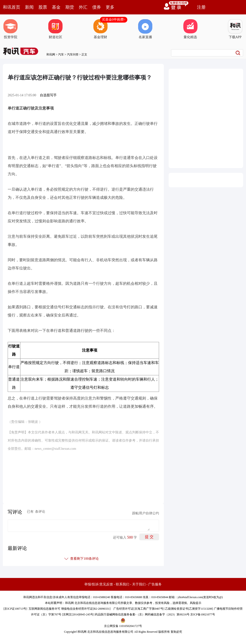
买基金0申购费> (114, 20)
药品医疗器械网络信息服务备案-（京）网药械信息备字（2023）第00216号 (142, 614)
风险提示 (196, 603)
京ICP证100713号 (15, 609)
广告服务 (155, 584)
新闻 (29, 7)
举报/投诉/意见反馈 (99, 584)
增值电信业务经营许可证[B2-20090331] (86, 609)
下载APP (235, 29)
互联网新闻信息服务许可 (44, 609)
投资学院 (11, 29)
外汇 (83, 7)
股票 (43, 7)
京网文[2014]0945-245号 (78, 614)
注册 (201, 7)
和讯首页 (12, 7)
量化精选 (190, 29)
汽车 (61, 55)
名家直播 (145, 29)
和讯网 (51, 55)
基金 (56, 7)
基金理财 (100, 29)
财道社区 (55, 29)
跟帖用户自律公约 (146, 513)
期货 (70, 7)
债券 (97, 7)
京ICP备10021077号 (203, 614)
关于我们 (139, 584)
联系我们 (123, 584)
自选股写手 (48, 95)
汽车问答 (73, 55)
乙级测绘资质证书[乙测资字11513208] (189, 609)
